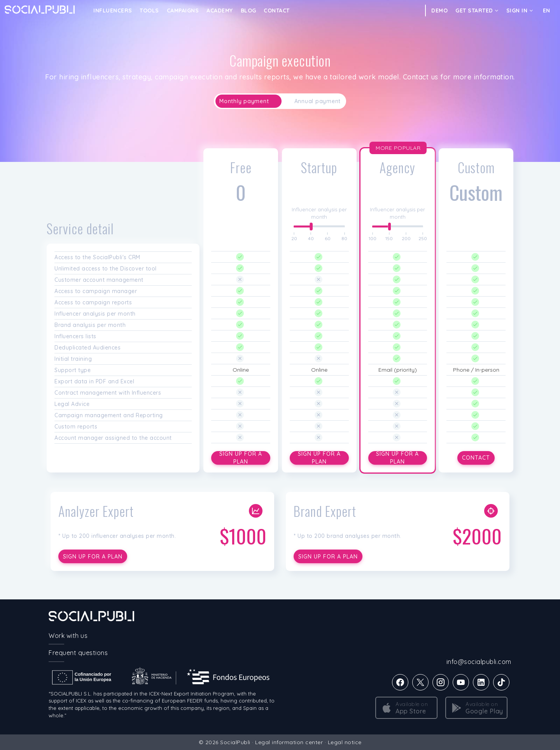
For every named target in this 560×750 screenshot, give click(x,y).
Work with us (68, 636)
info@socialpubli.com (479, 662)
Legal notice (345, 742)
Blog (248, 11)
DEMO (439, 11)
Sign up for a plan (241, 458)
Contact (277, 11)
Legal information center (289, 742)
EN (547, 11)
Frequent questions (78, 653)
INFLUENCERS (113, 11)
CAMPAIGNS (183, 11)
